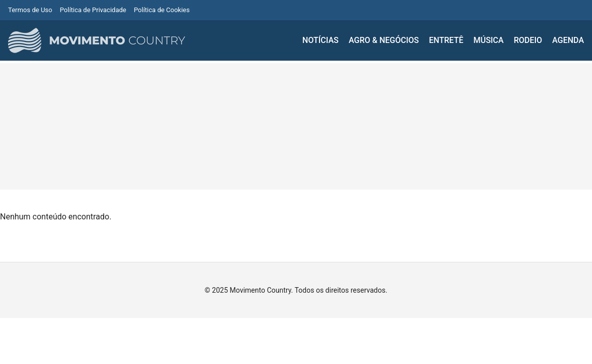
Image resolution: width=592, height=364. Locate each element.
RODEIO (528, 40)
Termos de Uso (30, 10)
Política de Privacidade (93, 10)
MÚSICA (488, 40)
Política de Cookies (162, 10)
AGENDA (568, 40)
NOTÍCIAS (321, 40)
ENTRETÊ (446, 40)
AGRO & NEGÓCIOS (384, 40)
